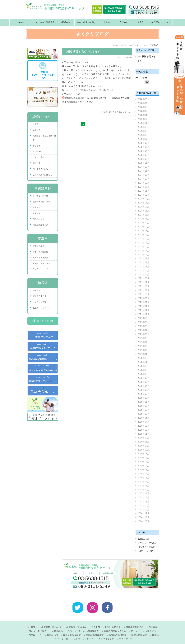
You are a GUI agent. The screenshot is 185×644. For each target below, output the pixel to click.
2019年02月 (143, 430)
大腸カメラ (38, 213)
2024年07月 (143, 187)
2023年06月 (143, 239)
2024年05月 (143, 195)
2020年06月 (143, 378)
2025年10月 (143, 127)
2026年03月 (143, 107)
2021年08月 (143, 326)
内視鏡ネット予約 (63, 624)
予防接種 (37, 146)
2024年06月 (143, 191)
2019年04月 (143, 422)
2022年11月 (143, 266)
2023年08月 (143, 231)
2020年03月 (143, 390)
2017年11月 (143, 486)
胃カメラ (37, 207)
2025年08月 (143, 135)
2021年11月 (143, 314)
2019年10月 (143, 406)
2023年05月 (143, 243)
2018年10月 (143, 446)
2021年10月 (143, 318)
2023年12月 (143, 215)
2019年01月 (143, 434)
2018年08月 (143, 454)
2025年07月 (143, 139)
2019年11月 (143, 402)
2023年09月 (143, 227)
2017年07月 (143, 501)
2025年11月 (143, 123)
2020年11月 (143, 362)
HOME (21, 22)
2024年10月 (143, 175)
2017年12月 (143, 482)
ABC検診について (71, 94)
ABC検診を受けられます (83, 52)
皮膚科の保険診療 (40, 252)
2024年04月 (143, 199)
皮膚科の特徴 (39, 246)
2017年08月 (143, 497)
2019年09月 (143, 410)
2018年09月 (143, 450)
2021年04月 (143, 342)
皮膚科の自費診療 (40, 258)
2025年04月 (143, 151)
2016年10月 (143, 517)
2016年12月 (143, 513)
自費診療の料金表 (135, 620)
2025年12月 (143, 119)
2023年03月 (143, 251)
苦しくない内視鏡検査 (88, 624)
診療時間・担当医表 (76, 620)
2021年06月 (143, 334)
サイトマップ (126, 632)
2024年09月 (143, 179)
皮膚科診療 (53, 628)
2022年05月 (143, 290)
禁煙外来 (37, 163)
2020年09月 (143, 370)
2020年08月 (143, 374)
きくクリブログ (106, 632)
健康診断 (37, 130)
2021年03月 (143, 346)
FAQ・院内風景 (113, 620)
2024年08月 (143, 183)
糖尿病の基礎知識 (118, 628)
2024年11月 (143, 171)
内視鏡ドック (39, 219)
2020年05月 (143, 382)
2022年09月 (143, 274)
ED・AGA (37, 151)
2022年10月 (143, 270)
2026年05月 (143, 99)
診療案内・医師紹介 (51, 620)
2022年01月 (143, 306)
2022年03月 (143, 298)
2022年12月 (143, 262)
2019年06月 (143, 418)
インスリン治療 (39, 302)
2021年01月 (143, 354)
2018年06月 (143, 462)
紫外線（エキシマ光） (42, 263)
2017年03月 (143, 509)
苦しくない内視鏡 (40, 196)
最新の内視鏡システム (42, 202)
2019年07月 (143, 414)
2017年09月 (143, 493)
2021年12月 (143, 310)
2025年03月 (143, 155)
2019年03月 (143, 426)
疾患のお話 (143, 539)
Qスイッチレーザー (41, 269)
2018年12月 (143, 438)
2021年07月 (143, 330)
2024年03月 (143, 203)
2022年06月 (143, 286)
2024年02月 (143, 207)
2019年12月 (143, 398)
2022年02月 (143, 302)
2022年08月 (143, 278)
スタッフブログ (145, 551)
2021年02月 (143, 350)
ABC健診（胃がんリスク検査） (44, 138)
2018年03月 (143, 470)
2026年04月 (143, 103)
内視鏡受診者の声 (40, 225)
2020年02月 (143, 394)
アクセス (96, 620)
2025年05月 (143, 147)
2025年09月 (143, 131)
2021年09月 (143, 322)
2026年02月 (143, 111)
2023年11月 (143, 219)
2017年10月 (143, 490)
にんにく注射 (39, 157)
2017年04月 (143, 505)
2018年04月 (143, 466)
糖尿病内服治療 (39, 296)
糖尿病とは (38, 290)
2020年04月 (143, 386)
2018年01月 (143, 478)
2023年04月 (143, 247)
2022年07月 (143, 282)
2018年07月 (143, 458)
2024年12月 (143, 167)
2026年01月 (143, 115)
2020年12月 (143, 358)
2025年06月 (143, 143)
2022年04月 (143, 294)
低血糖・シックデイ (41, 308)
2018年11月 (143, 442)
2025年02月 (143, 159)
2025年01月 (143, 163)
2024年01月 (143, 211)
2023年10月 (143, 223)
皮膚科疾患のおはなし (42, 175)
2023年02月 (143, 255)
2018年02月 (143, 474)
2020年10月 (143, 366)
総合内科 (37, 124)
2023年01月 (143, 258)
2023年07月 (143, 235)
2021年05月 (143, 338)
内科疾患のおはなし (41, 169)
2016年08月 (143, 521)
